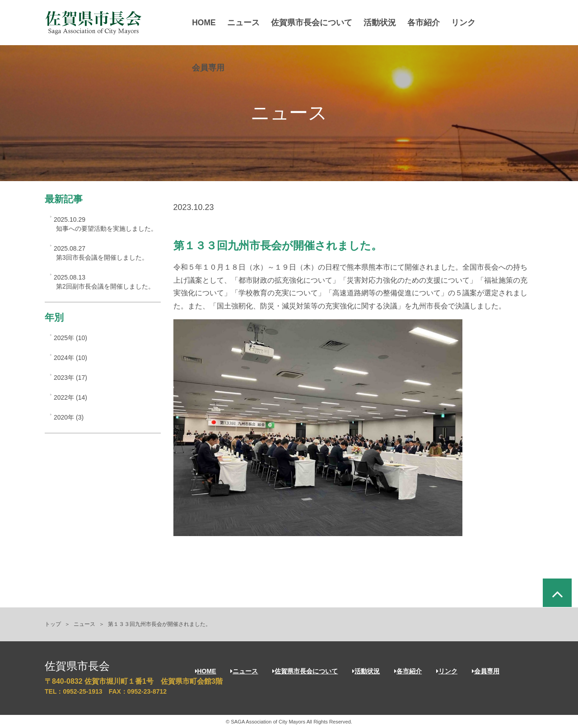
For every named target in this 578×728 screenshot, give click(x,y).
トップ (53, 624)
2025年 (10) (70, 338)
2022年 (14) (70, 397)
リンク (466, 23)
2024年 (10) (70, 358)
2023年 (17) (70, 378)
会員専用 (211, 68)
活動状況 (383, 23)
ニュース (247, 23)
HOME (207, 23)
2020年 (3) (69, 417)
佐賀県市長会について (315, 23)
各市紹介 (427, 23)
